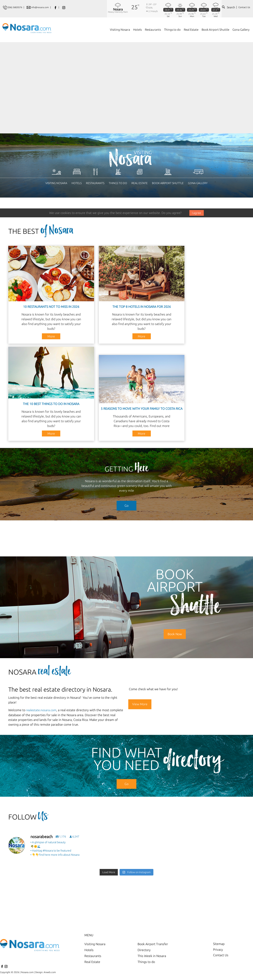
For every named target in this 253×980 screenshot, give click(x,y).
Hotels (77, 183)
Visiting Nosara (56, 183)
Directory (144, 950)
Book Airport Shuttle (168, 183)
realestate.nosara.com (42, 710)
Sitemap (219, 944)
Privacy (218, 950)
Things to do (118, 183)
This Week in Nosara (152, 955)
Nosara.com (27, 972)
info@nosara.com (43, 7)
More (51, 336)
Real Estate (140, 183)
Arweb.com (50, 972)
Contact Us (244, 7)
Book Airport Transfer (153, 944)
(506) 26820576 (16, 7)
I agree (197, 213)
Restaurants (95, 183)
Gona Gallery (198, 183)
